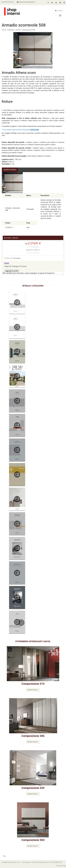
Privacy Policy (61, 866)
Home (4, 30)
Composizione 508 (28, 30)
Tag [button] (4, 856)
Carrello (59, 11)
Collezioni (11, 30)
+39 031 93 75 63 (8, 2)
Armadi (18, 30)
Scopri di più (33, 690)
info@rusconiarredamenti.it (26, 2)
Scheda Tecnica (10, 170)
